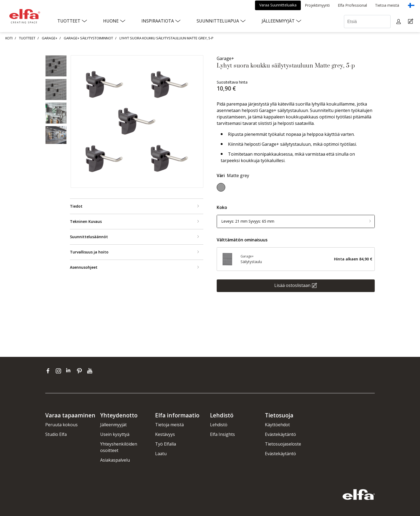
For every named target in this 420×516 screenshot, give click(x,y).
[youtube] (90, 371)
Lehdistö (219, 425)
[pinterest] (80, 371)
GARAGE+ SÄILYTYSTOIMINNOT (88, 38)
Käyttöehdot (277, 425)
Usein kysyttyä (115, 434)
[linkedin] (70, 371)
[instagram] (60, 371)
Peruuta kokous (61, 425)
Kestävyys (165, 434)
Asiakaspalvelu (115, 460)
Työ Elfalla (166, 444)
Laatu (161, 454)
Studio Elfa (56, 434)
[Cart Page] (411, 22)
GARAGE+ (50, 38)
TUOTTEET (27, 38)
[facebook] (49, 371)
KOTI (9, 38)
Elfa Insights (222, 434)
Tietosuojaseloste (283, 444)
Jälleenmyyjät (113, 425)
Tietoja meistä (169, 425)
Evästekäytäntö (280, 434)
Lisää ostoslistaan (292, 285)
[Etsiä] (367, 22)
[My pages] (399, 22)
